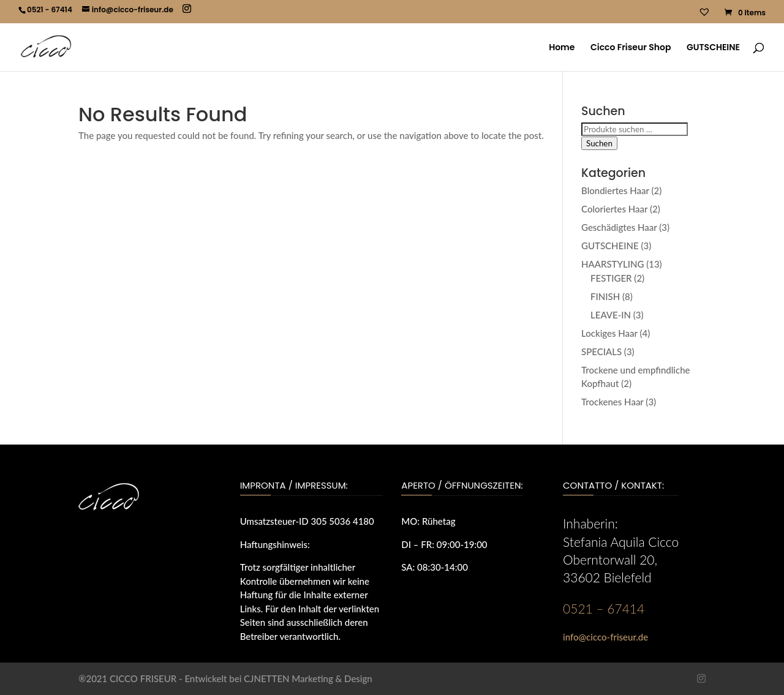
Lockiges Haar (609, 333)
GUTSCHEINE (713, 48)
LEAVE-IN (611, 315)
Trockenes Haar (612, 402)
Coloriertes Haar (614, 209)
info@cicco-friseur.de (605, 637)
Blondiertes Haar (615, 190)
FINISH (605, 296)
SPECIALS (601, 351)
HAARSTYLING (612, 264)
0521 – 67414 (604, 608)
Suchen (599, 143)
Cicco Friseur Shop (631, 48)
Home (562, 48)
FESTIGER (611, 278)
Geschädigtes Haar (619, 227)
